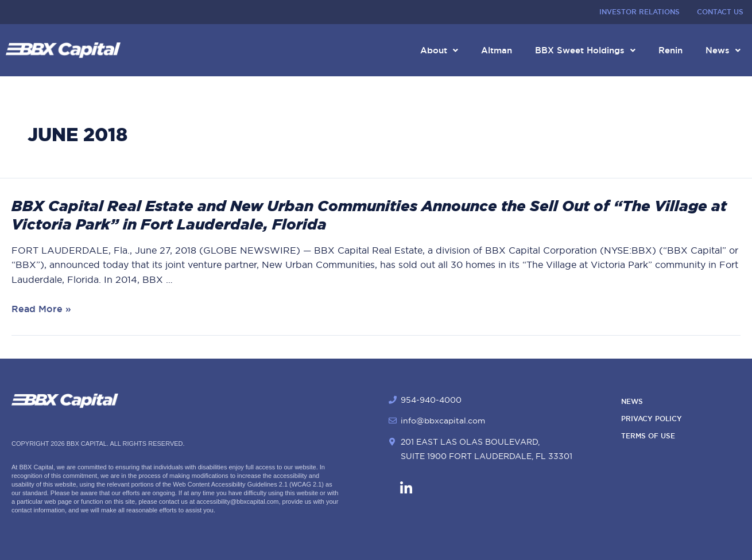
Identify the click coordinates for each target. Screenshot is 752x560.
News (723, 50)
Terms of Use (648, 436)
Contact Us (720, 12)
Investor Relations (639, 12)
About (439, 50)
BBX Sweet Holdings (585, 50)
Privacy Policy (652, 419)
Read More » (41, 309)
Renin (670, 50)
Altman (497, 50)
